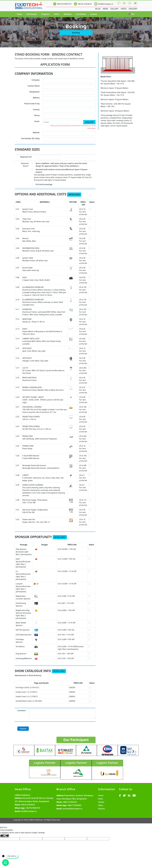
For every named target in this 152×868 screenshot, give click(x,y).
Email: (37, 121)
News (105, 9)
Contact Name (34, 86)
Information (32, 14)
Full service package (44, 184)
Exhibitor (68, 14)
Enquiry (133, 9)
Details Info (74, 195)
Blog (98, 9)
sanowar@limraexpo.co (72, 809)
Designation (34, 92)
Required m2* (26, 157)
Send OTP (89, 122)
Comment (22, 710)
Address (36, 98)
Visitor (57, 14)
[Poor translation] (6, 836)
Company (36, 80)
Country (36, 110)
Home (19, 14)
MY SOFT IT (133, 820)
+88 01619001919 (64, 4)
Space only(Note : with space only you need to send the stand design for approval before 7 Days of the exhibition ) (61, 165)
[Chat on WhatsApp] (5, 863)
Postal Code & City (32, 104)
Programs (45, 14)
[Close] (3, 856)
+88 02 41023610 (85, 4)
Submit (23, 729)
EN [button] (131, 14)
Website (36, 133)
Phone (37, 115)
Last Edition (81, 14)
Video (124, 9)
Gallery (114, 9)
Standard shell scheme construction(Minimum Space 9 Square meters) (62, 171)
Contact (94, 14)
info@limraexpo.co (106, 4)
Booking (76, 33)
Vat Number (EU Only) (30, 138)
